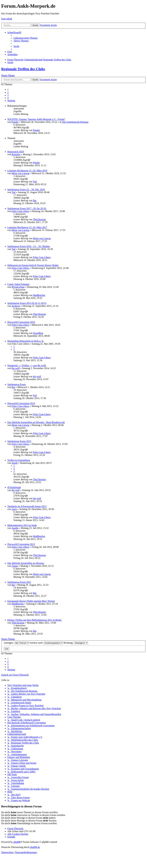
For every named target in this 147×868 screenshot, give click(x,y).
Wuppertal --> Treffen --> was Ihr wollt (27, 365)
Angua (15, 566)
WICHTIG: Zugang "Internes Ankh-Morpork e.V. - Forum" (36, 119)
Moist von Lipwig (20, 173)
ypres (14, 509)
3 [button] (8, 95)
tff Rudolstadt (14, 487)
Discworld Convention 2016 (21, 322)
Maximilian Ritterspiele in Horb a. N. (26, 341)
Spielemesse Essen (16, 384)
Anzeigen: (16, 643)
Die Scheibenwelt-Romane (75, 122)
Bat (35, 201)
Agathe (15, 528)
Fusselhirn (38, 333)
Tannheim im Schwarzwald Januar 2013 (27, 506)
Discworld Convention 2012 (21, 544)
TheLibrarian (39, 219)
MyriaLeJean (18, 287)
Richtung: (76, 643)
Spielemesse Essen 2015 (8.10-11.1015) (27, 303)
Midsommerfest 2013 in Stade (22, 525)
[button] (11, 101)
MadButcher (39, 295)
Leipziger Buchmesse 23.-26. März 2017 (27, 227)
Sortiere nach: (46, 643)
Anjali (14, 463)
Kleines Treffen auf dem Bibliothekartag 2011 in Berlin (34, 620)
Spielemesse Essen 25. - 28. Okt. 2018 (26, 190)
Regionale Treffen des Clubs (23, 69)
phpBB (17, 842)
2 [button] (8, 92)
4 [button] (8, 98)
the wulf (16, 368)
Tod (35, 182)
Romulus (16, 154)
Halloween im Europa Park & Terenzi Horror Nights (33, 265)
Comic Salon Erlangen (18, 284)
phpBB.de (35, 847)
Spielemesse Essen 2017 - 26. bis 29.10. (27, 208)
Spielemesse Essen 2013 (19, 441)
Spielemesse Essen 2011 (19, 582)
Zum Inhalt (7, 19)
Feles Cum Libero (20, 211)
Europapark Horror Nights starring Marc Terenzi (31, 601)
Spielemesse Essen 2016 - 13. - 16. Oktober (29, 246)
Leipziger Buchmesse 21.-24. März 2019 (27, 171)
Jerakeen (16, 306)
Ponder (15, 122)
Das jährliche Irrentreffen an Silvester (26, 563)
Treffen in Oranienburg (19, 460)
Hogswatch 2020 (16, 152)
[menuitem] (25, 38)
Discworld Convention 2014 (21, 403)
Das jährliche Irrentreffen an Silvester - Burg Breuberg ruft (36, 422)
